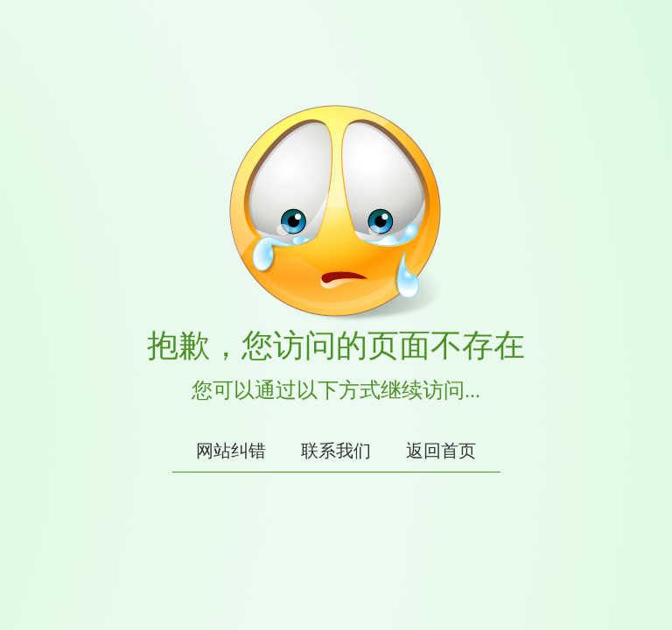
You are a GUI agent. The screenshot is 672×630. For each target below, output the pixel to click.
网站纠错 (231, 451)
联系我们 (336, 451)
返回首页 (441, 451)
